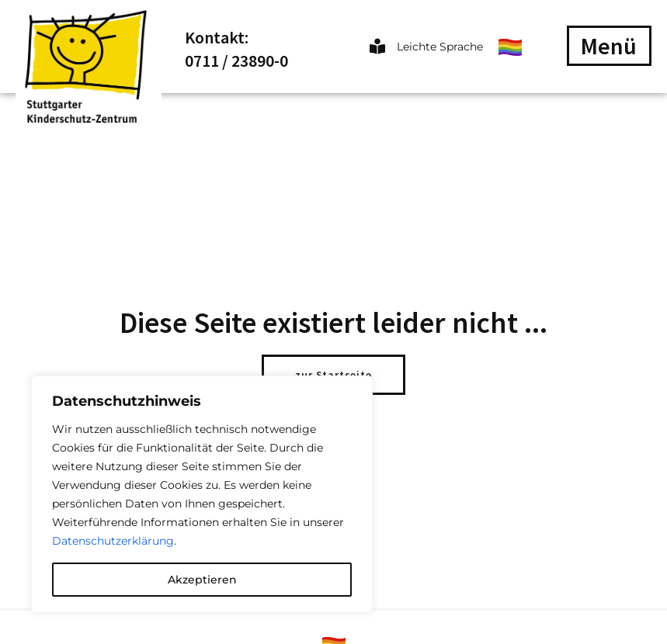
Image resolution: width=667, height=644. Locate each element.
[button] (609, 46)
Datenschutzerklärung (113, 541)
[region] (202, 494)
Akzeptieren (202, 580)
